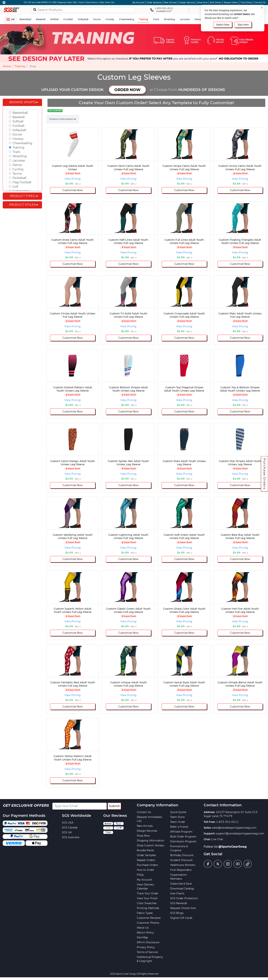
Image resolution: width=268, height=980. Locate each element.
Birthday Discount (182, 855)
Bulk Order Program (183, 837)
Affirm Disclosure (148, 942)
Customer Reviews (149, 918)
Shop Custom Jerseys (150, 845)
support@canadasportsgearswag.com (240, 833)
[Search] (35, 10)
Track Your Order (148, 893)
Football (18, 126)
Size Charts (177, 893)
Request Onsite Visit (183, 908)
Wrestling (20, 156)
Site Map (142, 937)
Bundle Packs (145, 850)
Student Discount (181, 860)
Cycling (18, 169)
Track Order (246, 3)
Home (7, 66)
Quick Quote (178, 812)
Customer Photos (148, 923)
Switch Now (223, 25)
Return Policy (145, 933)
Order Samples (154, 3)
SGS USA (68, 823)
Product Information (61, 119)
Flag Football (22, 182)
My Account (138, 3)
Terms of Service (147, 952)
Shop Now (202, 3)
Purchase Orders (265, 474)
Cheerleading (22, 143)
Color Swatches (147, 903)
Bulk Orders (216, 3)
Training (20, 66)
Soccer (17, 134)
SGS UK (67, 832)
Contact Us (260, 3)
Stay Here (243, 25)
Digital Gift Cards (181, 918)
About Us (143, 928)
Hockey (18, 139)
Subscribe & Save (181, 884)
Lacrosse (19, 161)
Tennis (17, 174)
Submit (114, 806)
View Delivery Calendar (146, 887)
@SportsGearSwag (232, 847)
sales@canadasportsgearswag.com (234, 828)
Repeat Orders (231, 3)
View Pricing (73, 179)
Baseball (19, 117)
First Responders (181, 870)
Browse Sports (22, 102)
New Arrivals (170, 3)
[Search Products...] (83, 10)
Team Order (178, 822)
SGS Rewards (179, 903)
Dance (17, 165)
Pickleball (19, 178)
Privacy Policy (146, 947)
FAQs (140, 875)
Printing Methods (148, 908)
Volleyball (19, 130)
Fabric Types (145, 913)
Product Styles (22, 205)
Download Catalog (182, 889)
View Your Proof (147, 898)
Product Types (22, 196)
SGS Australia (71, 837)
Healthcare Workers (183, 865)
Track (16, 152)
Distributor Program (183, 841)
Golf (15, 187)
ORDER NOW (127, 90)
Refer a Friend (179, 827)
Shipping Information (150, 841)
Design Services (187, 3)
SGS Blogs (177, 913)
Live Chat (217, 839)
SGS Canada (70, 828)
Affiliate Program (181, 832)
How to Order (146, 870)
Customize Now (73, 190)
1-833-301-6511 (227, 822)
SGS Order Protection (184, 898)
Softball (18, 121)
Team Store (177, 817)
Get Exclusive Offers (26, 805)
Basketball (20, 113)
